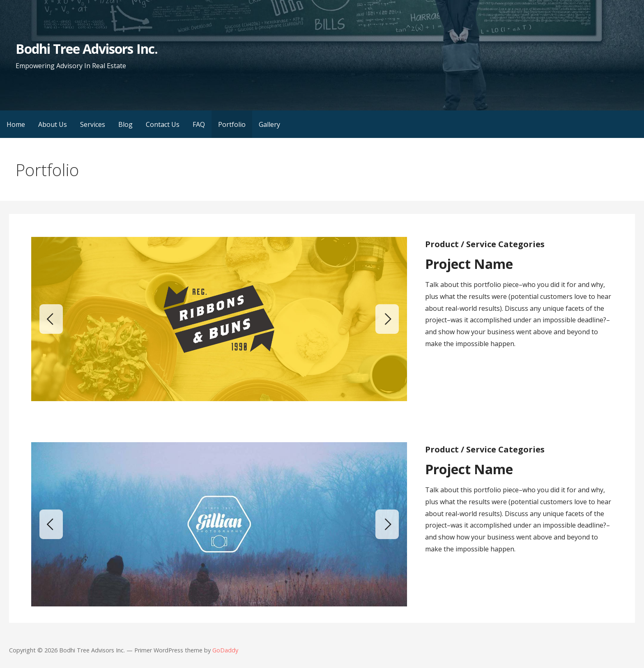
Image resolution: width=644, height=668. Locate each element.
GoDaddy (225, 650)
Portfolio (232, 124)
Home (16, 124)
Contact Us (163, 124)
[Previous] (51, 319)
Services (93, 124)
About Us (53, 124)
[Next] (387, 319)
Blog (125, 124)
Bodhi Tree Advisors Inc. (87, 49)
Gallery (269, 124)
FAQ (199, 124)
